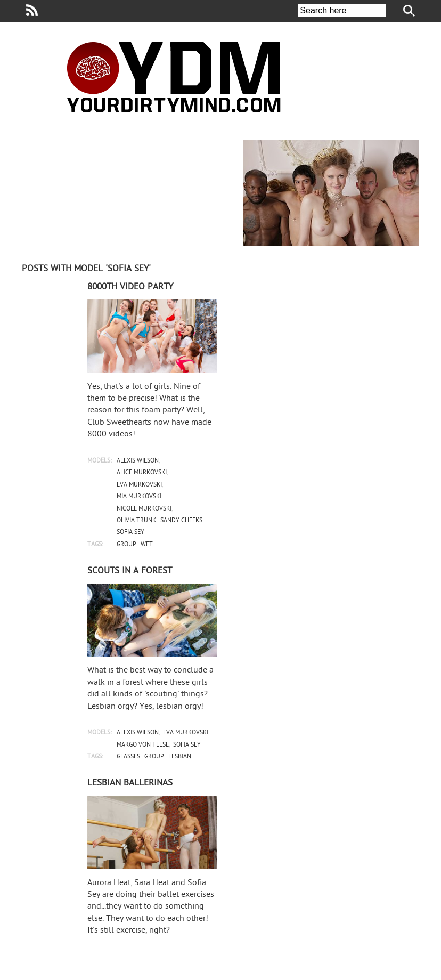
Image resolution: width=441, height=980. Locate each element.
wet (147, 545)
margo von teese (143, 745)
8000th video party (130, 287)
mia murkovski (139, 497)
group (126, 545)
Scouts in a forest (130, 571)
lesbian (180, 757)
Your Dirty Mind (174, 77)
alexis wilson (138, 461)
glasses (128, 757)
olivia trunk (136, 521)
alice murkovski (142, 473)
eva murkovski (139, 485)
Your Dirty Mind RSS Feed (32, 10)
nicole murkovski (144, 509)
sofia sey (130, 533)
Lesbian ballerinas (130, 783)
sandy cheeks (181, 521)
